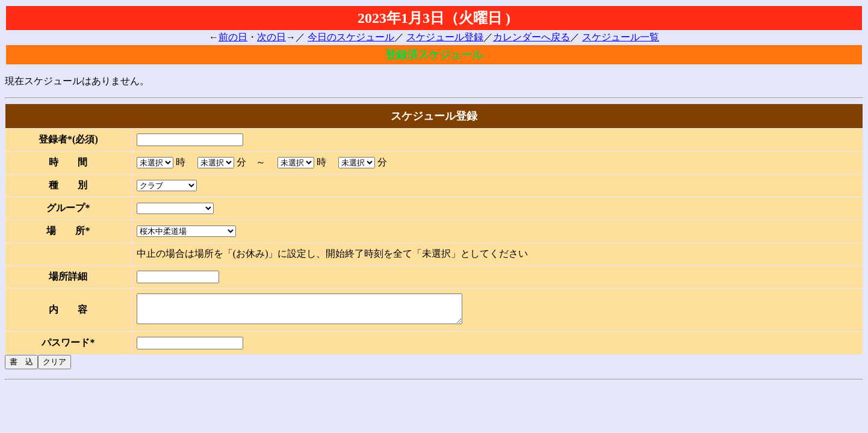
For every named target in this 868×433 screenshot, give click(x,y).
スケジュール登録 (445, 37)
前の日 (233, 37)
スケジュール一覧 (621, 37)
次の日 (271, 37)
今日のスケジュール (351, 37)
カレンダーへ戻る (532, 37)
